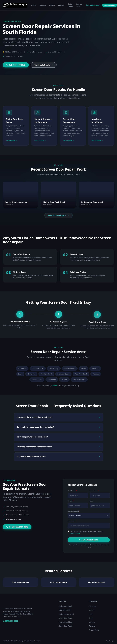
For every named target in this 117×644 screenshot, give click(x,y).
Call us (54, 385)
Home (34, 5)
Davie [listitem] (20, 374)
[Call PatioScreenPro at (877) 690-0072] (10, 621)
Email (92, 501)
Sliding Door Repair (96, 585)
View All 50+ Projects (58, 215)
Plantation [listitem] (95, 368)
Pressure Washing (65, 622)
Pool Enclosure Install (66, 614)
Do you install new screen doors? (31, 456)
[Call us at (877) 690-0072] (93, 5)
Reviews (61, 5)
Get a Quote (70, 5)
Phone (70, 501)
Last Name (94, 491)
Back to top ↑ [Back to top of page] (110, 641)
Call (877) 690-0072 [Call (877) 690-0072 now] (16, 65)
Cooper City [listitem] (52, 379)
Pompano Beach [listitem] (63, 374)
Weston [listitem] (83, 368)
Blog (91, 618)
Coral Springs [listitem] (54, 368)
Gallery (52, 5)
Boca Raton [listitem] (22, 368)
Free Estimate (110, 5)
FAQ (91, 614)
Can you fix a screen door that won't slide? (36, 427)
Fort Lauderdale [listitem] (70, 368)
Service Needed (74, 511)
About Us (92, 606)
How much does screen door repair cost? (35, 417)
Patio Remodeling (59, 585)
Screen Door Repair (66, 618)
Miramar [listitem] (96, 374)
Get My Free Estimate (89, 540)
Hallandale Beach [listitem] (79, 379)
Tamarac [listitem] (64, 379)
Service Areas (79, 5)
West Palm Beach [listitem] (81, 374)
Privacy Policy (75, 533)
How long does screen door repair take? (34, 447)
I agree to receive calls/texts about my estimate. (87, 532)
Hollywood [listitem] (31, 374)
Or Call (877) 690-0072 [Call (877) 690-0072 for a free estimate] (17, 527)
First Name (72, 491)
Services (43, 5)
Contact (92, 622)
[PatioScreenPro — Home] (15, 5)
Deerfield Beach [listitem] (46, 374)
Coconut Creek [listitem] (37, 379)
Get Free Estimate (44, 65)
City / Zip (71, 521)
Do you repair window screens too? (32, 437)
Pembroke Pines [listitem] (38, 368)
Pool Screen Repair (20, 585)
